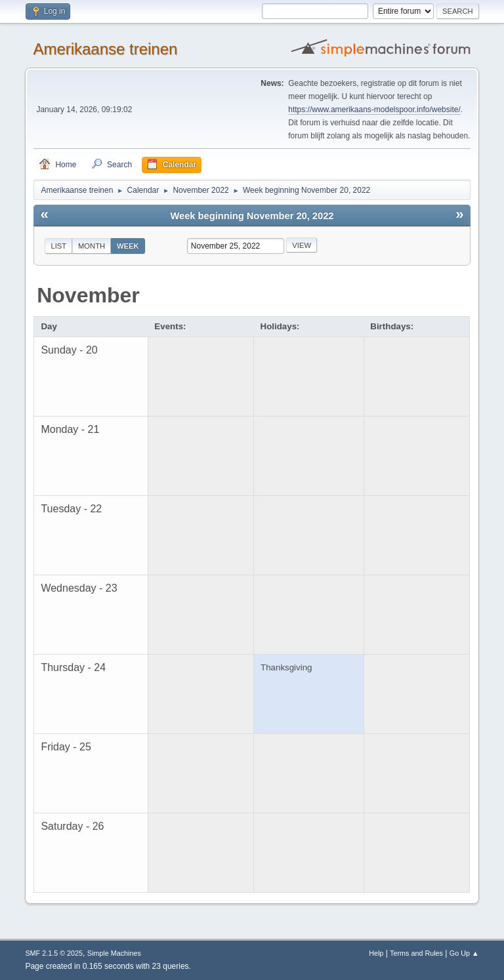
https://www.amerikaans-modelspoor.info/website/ (374, 110)
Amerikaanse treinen (105, 49)
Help (376, 953)
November (88, 295)
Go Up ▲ (464, 953)
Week (128, 246)
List (58, 246)
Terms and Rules (416, 953)
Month (92, 246)
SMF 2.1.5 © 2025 (54, 953)
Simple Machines (114, 953)
